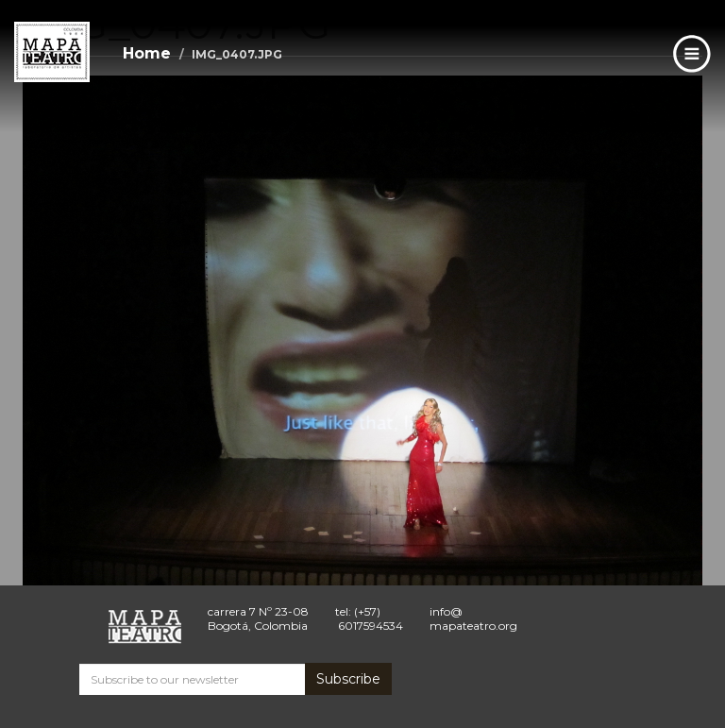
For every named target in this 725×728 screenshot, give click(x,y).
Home (147, 53)
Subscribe (348, 679)
